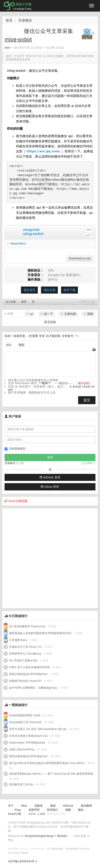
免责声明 (34, 810)
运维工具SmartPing (22, 749)
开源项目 (25, 20)
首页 (9, 20)
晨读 (53, 806)
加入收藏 (11, 302)
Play (18, 810)
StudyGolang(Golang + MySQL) (46, 836)
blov (7, 48)
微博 (24, 302)
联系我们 (52, 810)
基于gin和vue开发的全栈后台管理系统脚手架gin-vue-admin (47, 763)
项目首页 (29, 290)
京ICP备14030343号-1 (23, 861)
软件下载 (69, 290)
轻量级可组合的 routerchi (25, 681)
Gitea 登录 (50, 487)
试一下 (47, 314)
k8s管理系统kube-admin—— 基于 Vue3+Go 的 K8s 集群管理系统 (51, 774)
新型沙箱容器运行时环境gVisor (28, 674)
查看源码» (73, 275)
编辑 (9, 345)
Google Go (56, 275)
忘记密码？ (89, 463)
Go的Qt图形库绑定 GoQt (25, 715)
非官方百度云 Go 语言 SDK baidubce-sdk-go (38, 729)
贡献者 (38, 806)
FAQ (24, 806)
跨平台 (53, 279)
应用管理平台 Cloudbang (25, 654)
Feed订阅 (14, 814)
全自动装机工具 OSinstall (25, 722)
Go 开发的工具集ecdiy (23, 660)
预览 (21, 345)
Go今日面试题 (18, 501)
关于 (11, 806)
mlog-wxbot (33, 234)
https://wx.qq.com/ (43, 151)
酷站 (81, 810)
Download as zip (80, 258)
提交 (87, 400)
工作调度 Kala (18, 640)
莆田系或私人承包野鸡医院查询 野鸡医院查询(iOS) (40, 633)
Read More (18, 244)
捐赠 (68, 810)
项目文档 (49, 290)
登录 (42, 336)
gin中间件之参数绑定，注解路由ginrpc (34, 688)
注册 (21, 463)
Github (68, 806)
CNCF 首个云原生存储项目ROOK (30, 667)
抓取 (88, 314)
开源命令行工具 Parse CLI (25, 647)
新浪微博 (86, 806)
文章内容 (68, 314)
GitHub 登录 (50, 477)
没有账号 (68, 336)
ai (30, 314)
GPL (51, 270)
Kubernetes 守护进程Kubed (27, 743)
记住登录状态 (15, 449)
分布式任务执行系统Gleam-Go (28, 736)
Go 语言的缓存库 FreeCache (27, 626)
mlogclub (31, 230)
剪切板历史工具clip (21, 784)
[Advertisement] (50, 558)
